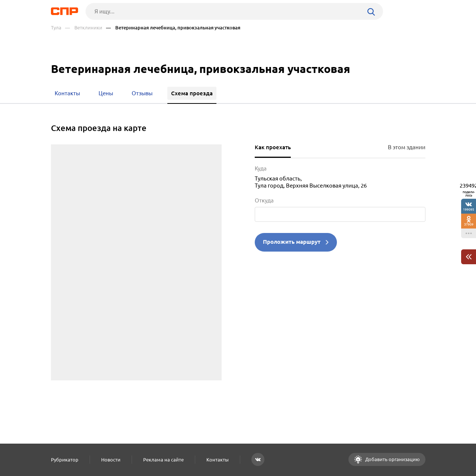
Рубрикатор (65, 460)
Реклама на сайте (163, 460)
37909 (469, 224)
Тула (56, 28)
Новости (111, 460)
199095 (469, 209)
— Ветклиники (84, 28)
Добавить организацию (392, 459)
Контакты (218, 460)
